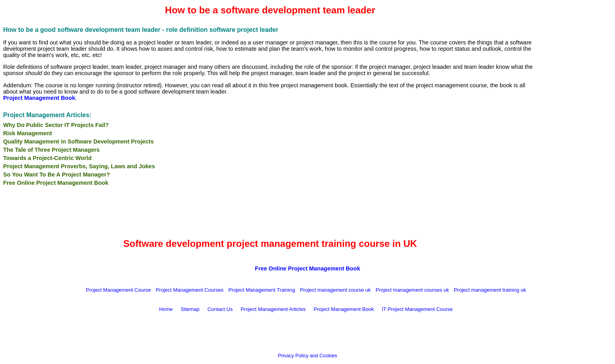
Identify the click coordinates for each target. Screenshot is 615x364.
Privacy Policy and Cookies (308, 356)
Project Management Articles (273, 309)
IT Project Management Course (417, 309)
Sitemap (190, 309)
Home (166, 309)
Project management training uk (490, 290)
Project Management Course (118, 290)
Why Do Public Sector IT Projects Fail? (56, 125)
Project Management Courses (190, 290)
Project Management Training (262, 290)
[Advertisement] (574, 129)
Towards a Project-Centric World (47, 158)
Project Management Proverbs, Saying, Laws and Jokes (79, 166)
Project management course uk (335, 290)
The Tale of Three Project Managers (51, 150)
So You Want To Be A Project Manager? (57, 175)
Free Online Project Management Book (56, 183)
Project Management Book (344, 309)
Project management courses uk (412, 290)
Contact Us (220, 309)
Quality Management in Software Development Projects (78, 142)
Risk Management (28, 133)
